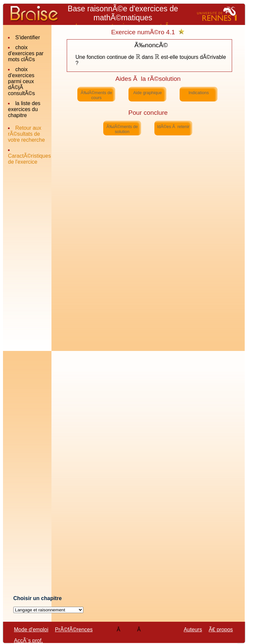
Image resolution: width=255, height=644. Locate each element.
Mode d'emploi (31, 630)
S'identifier (28, 37)
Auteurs (193, 630)
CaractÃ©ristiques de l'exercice (29, 159)
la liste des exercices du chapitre (24, 109)
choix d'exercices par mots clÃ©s (26, 53)
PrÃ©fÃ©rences (74, 630)
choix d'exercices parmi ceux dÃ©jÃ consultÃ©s (21, 81)
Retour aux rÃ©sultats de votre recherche (26, 134)
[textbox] (138, 57)
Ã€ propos (221, 630)
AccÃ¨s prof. (28, 641)
